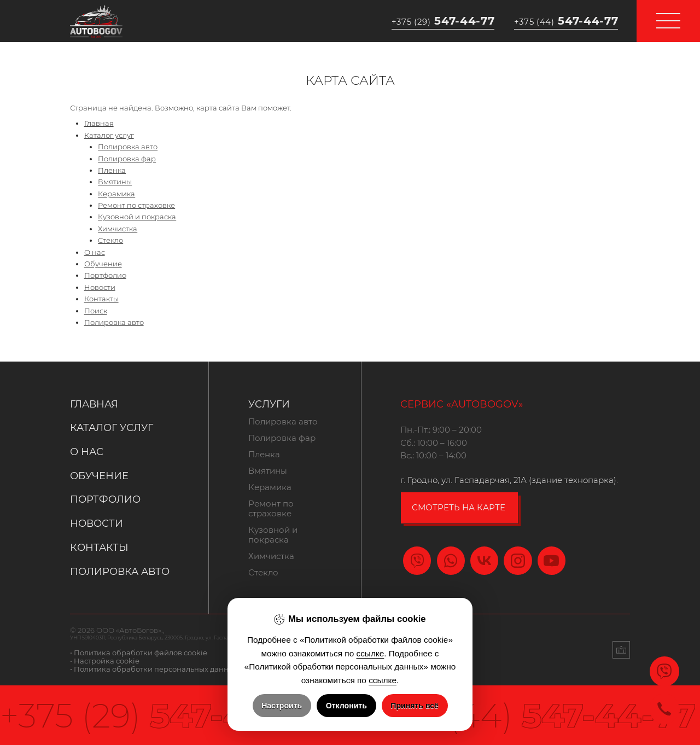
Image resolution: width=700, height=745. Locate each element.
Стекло (110, 240)
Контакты (101, 299)
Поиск (96, 311)
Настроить (282, 706)
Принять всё (415, 706)
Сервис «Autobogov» (462, 404)
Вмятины (115, 182)
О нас (95, 252)
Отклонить (346, 706)
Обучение (103, 264)
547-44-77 (443, 21)
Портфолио (105, 275)
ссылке (371, 653)
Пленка (112, 170)
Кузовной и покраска (137, 217)
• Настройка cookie (105, 661)
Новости (100, 287)
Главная (99, 123)
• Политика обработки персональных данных (154, 669)
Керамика (116, 194)
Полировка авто (128, 147)
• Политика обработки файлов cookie (139, 653)
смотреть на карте (459, 508)
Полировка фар (127, 159)
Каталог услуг (109, 135)
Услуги (269, 404)
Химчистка (118, 229)
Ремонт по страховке (136, 205)
